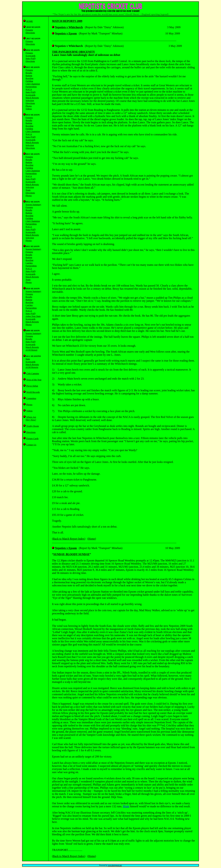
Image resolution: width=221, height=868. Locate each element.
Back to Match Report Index (69, 539)
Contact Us (31, 445)
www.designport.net (115, 865)
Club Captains (33, 373)
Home (92, 539)
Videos (29, 411)
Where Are (31, 417)
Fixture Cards (32, 438)
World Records (33, 392)
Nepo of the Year (34, 380)
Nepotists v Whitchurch (69, 27)
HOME (30, 21)
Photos (29, 405)
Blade (126, 806)
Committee (31, 398)
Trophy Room (33, 426)
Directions (31, 432)
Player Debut (32, 386)
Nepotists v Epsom (66, 33)
